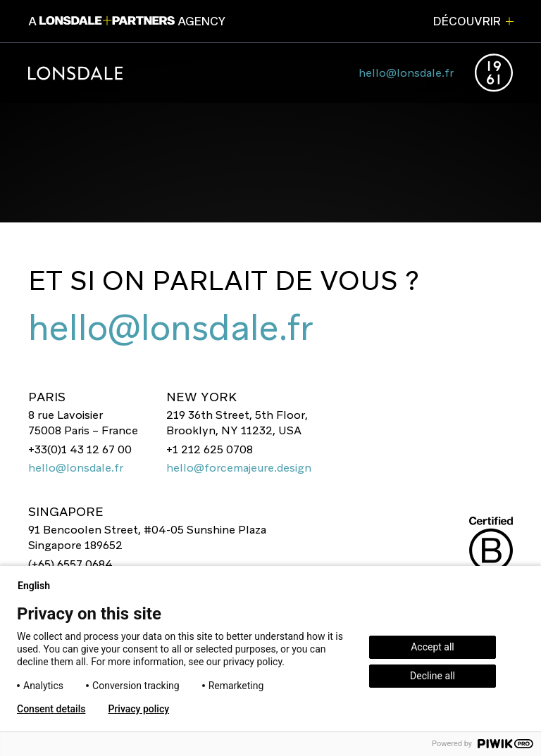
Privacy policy (138, 709)
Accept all (433, 647)
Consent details (51, 709)
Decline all (433, 676)
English (39, 586)
